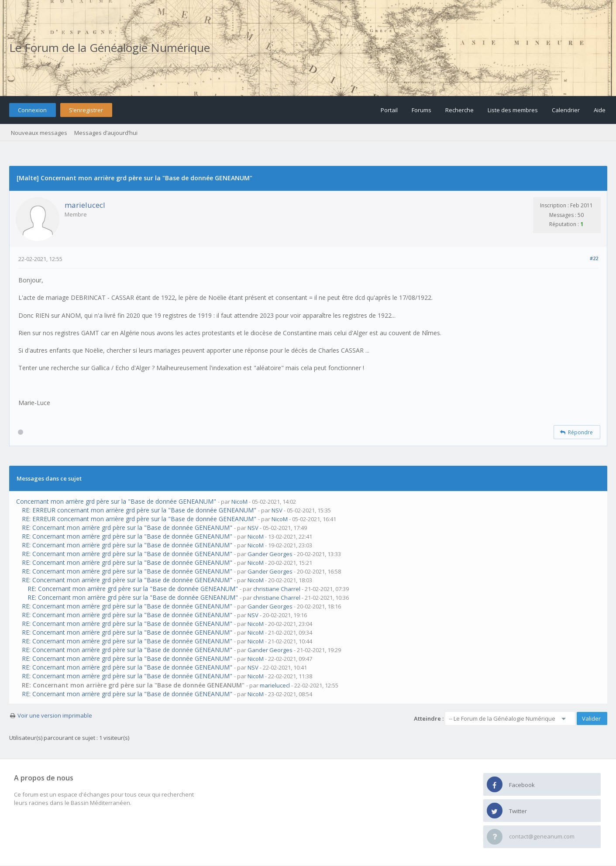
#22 (594, 258)
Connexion (32, 110)
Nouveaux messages (39, 133)
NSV (277, 510)
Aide (600, 110)
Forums (422, 110)
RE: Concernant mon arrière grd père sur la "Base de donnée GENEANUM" (127, 528)
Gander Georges (270, 554)
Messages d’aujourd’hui (106, 133)
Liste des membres (513, 110)
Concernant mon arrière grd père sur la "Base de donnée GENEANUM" (116, 501)
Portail (389, 110)
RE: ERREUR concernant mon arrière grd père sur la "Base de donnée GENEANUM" (139, 510)
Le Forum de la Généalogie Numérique (110, 48)
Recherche (459, 110)
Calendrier (566, 110)
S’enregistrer (86, 110)
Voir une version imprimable (55, 715)
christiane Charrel (277, 589)
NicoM (239, 502)
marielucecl (85, 205)
